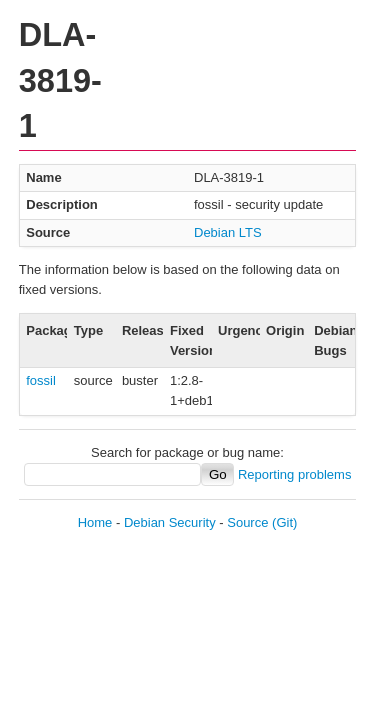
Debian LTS (228, 232)
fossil (41, 380)
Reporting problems (294, 474)
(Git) (284, 522)
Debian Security (170, 522)
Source (247, 522)
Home (95, 522)
